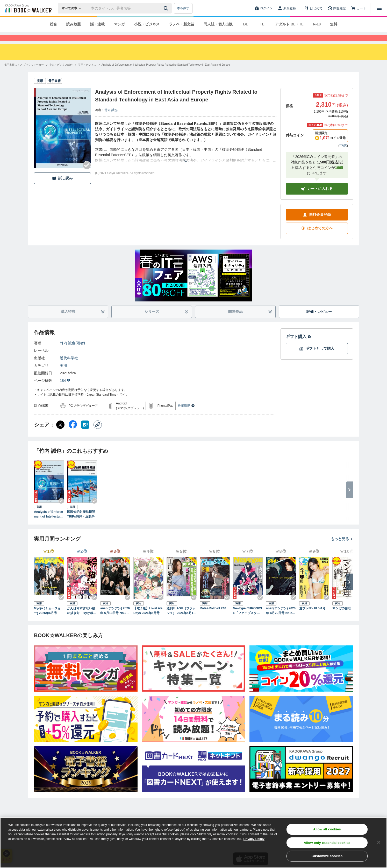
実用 (63, 375)
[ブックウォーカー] (28, 8)
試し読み (62, 187)
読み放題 (74, 24)
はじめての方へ (317, 237)
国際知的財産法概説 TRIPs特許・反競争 (82, 523)
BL (246, 24)
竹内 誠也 (111, 119)
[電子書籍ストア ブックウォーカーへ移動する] (24, 74)
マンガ (119, 24)
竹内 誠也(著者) (72, 352)
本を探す (183, 8)
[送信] (167, 8)
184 (65, 390)
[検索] (167, 8)
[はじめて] (313, 8)
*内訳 (343, 155)
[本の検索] (73, 8)
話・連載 (97, 24)
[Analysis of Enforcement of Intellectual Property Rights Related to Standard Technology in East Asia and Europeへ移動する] (166, 74)
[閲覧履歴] (337, 8)
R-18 (317, 24)
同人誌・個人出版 (218, 24)
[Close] (379, 842)
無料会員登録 (317, 224)
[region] (193, 843)
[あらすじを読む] (186, 164)
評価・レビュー (319, 321)
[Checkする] (87, 175)
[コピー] (98, 434)
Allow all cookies (327, 829)
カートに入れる (317, 198)
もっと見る (342, 548)
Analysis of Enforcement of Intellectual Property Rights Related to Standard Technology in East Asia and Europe (49, 524)
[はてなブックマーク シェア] (85, 434)
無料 (334, 24)
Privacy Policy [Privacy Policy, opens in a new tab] (254, 839)
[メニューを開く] (379, 8)
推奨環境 (186, 415)
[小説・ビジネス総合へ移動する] (61, 74)
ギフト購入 (298, 346)
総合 (53, 24)
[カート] (359, 8)
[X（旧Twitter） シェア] (60, 434)
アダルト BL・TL (289, 24)
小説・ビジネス (147, 24)
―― (63, 360)
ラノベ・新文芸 (182, 24)
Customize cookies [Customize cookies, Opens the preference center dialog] (327, 856)
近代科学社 (69, 367)
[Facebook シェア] (73, 434)
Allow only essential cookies (327, 843)
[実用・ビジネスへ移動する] (87, 74)
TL (262, 24)
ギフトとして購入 (317, 358)
